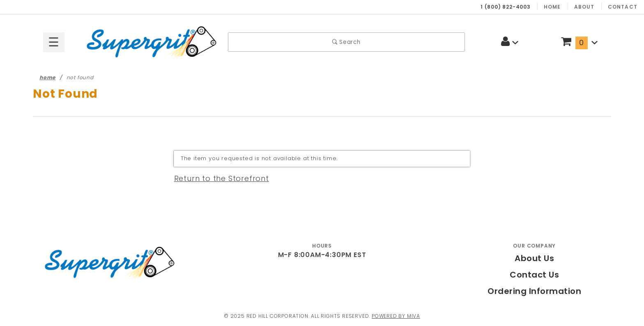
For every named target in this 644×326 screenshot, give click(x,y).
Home (555, 7)
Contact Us (535, 275)
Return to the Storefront (217, 178)
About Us (535, 258)
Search (346, 42)
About (587, 7)
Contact (624, 7)
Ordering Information (534, 291)
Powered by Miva (400, 316)
